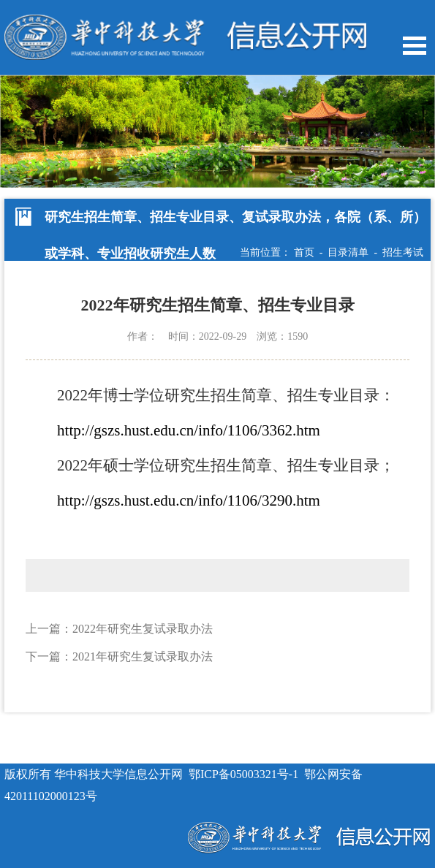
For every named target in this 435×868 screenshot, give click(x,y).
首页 (304, 252)
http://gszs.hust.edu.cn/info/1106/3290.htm (189, 500)
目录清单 (348, 252)
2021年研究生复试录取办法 (143, 656)
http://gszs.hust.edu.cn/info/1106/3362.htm (189, 430)
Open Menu (415, 46)
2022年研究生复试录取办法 (143, 629)
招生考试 (403, 252)
